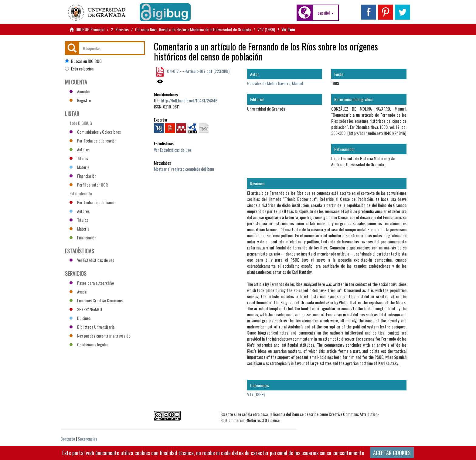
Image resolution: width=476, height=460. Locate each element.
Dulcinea (80, 318)
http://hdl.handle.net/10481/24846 (189, 100)
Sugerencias (87, 439)
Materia (79, 167)
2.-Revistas (120, 29)
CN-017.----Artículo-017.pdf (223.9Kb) (198, 71)
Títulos (79, 158)
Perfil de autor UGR (89, 185)
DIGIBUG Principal (90, 29)
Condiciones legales (89, 344)
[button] (326, 13)
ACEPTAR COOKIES (392, 453)
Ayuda (78, 292)
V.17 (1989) (266, 29)
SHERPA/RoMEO (86, 309)
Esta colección (79, 69)
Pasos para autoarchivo (92, 283)
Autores (80, 149)
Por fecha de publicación (93, 141)
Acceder (80, 91)
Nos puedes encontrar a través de (100, 336)
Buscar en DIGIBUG (83, 61)
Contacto (68, 439)
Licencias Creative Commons (96, 300)
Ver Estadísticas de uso (172, 150)
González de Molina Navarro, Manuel (275, 83)
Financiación (83, 176)
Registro (80, 100)
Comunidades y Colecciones (95, 132)
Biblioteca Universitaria (92, 327)
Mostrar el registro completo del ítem (184, 169)
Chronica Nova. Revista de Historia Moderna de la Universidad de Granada (193, 29)
